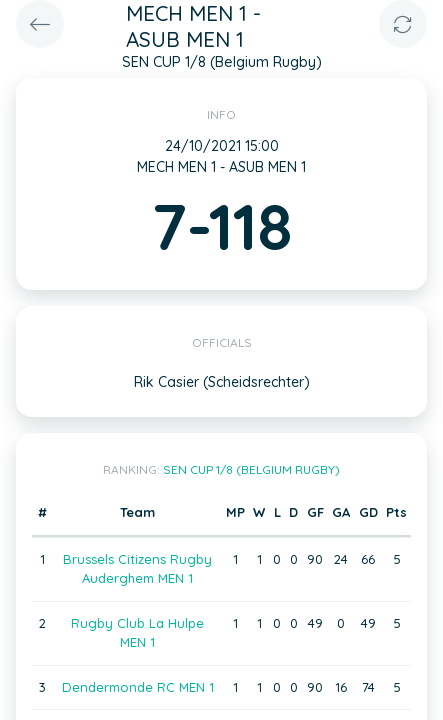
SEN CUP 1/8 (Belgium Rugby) (251, 469)
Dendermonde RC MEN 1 (138, 687)
